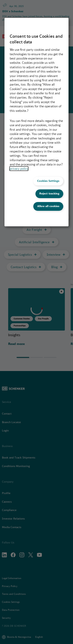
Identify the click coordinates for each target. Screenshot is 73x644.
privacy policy (19, 169)
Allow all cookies (48, 206)
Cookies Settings (48, 181)
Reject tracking (49, 193)
